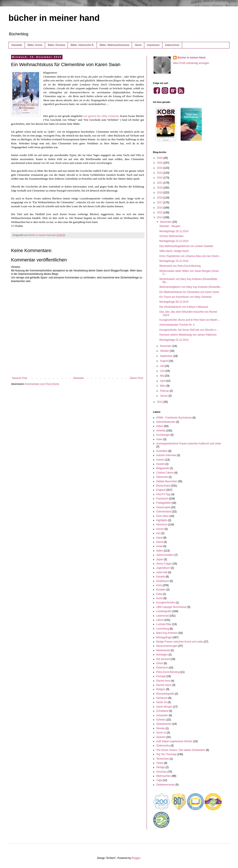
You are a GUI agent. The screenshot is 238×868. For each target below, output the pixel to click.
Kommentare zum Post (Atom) (42, 384)
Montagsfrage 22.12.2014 (174, 241)
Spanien (161, 737)
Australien (162, 451)
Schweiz (161, 720)
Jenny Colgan (164, 564)
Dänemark (162, 477)
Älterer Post (136, 378)
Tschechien (163, 759)
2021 (160, 183)
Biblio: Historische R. (82, 45)
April (163, 381)
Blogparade (163, 468)
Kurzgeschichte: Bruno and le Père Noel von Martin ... (190, 320)
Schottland (162, 711)
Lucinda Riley (164, 624)
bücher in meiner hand (54, 18)
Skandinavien (164, 724)
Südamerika (163, 746)
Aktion (160, 426)
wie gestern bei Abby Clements (101, 116)
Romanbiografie (165, 694)
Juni (163, 371)
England (161, 490)
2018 (160, 198)
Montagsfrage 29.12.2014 (174, 231)
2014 (160, 217)
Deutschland (163, 486)
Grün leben (162, 516)
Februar (165, 391)
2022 (160, 178)
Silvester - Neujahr (170, 226)
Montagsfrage (164, 637)
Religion (161, 689)
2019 (160, 193)
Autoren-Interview (166, 455)
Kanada (161, 577)
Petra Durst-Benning (168, 672)
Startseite (17, 45)
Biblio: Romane (56, 45)
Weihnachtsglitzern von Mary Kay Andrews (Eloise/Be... (191, 287)
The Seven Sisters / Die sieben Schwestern (181, 750)
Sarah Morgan (164, 707)
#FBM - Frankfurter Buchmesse (174, 418)
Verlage (161, 767)
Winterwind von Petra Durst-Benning (180, 266)
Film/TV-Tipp (163, 494)
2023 (160, 173)
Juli (162, 366)
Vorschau (161, 772)
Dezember (166, 222)
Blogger (136, 858)
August (164, 361)
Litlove (160, 620)
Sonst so (161, 733)
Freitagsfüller (164, 503)
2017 (160, 203)
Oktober (165, 351)
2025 (160, 163)
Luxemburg (163, 629)
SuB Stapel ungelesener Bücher (174, 741)
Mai (162, 376)
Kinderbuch (163, 581)
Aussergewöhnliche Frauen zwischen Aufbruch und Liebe (189, 444)
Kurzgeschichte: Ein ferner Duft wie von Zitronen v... (189, 330)
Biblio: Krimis (35, 45)
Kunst (159, 598)
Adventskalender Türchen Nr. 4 (177, 325)
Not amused (163, 659)
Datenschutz (172, 45)
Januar (164, 396)
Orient (160, 663)
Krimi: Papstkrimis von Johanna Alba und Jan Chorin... (190, 256)
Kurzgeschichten (166, 603)
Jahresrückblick (165, 555)
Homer (160, 529)
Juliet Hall (162, 572)
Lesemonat (162, 616)
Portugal (161, 676)
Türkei (160, 763)
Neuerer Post (20, 378)
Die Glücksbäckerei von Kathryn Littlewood (184, 307)
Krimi (159, 585)
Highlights (162, 520)
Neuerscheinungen (167, 646)
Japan (160, 559)
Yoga (159, 780)
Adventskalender (166, 422)
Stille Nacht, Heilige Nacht (174, 251)
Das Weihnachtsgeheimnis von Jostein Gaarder (186, 246)
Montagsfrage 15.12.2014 (174, 261)
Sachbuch (162, 698)
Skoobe (161, 728)
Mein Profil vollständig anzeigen (191, 63)
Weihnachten (164, 776)
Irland (159, 538)
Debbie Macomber (167, 481)
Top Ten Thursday (166, 754)
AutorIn (160, 460)
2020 (160, 188)
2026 (160, 158)
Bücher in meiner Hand (191, 58)
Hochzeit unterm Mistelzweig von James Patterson (188, 335)
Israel (159, 546)
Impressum (153, 45)
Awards (160, 464)
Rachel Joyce (164, 685)
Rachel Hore (163, 681)
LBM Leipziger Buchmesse (171, 607)
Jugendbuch (163, 568)
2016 (160, 208)
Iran (158, 533)
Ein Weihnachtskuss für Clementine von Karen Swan (189, 292)
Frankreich (162, 499)
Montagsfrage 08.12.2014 (174, 302)
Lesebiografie (164, 611)
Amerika (161, 431)
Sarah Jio (162, 702)
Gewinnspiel (163, 507)
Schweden (162, 715)
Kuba (159, 594)
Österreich (162, 668)
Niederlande (163, 650)
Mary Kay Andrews (167, 633)
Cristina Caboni (165, 473)
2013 (160, 402)
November (166, 346)
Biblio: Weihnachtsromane (114, 45)
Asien (159, 439)
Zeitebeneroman (165, 785)
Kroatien (161, 590)
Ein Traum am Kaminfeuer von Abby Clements (186, 297)
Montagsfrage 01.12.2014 (174, 340)
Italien (160, 551)
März (163, 386)
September (167, 356)
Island (160, 542)
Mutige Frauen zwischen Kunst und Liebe (180, 642)
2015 (160, 213)
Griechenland (164, 512)
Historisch (162, 525)
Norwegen (162, 655)
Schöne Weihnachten (171, 236)
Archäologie (163, 435)
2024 (160, 168)
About (138, 45)
